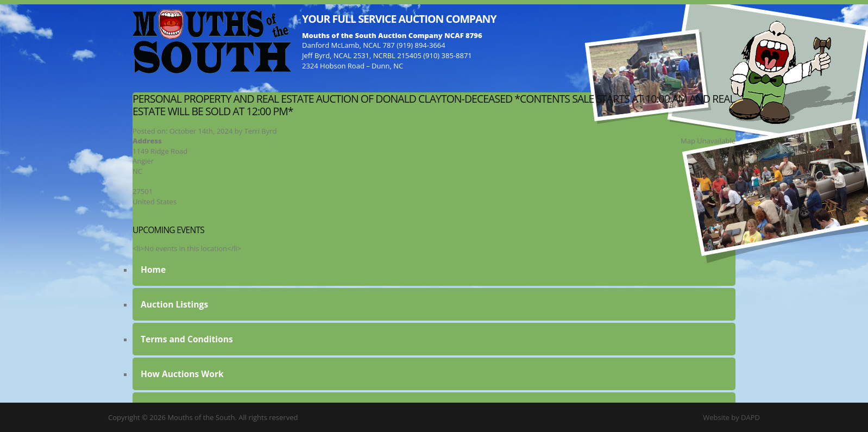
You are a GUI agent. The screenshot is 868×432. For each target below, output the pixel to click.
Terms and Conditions (187, 339)
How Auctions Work (182, 374)
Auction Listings (174, 304)
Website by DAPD (731, 417)
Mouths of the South (212, 41)
